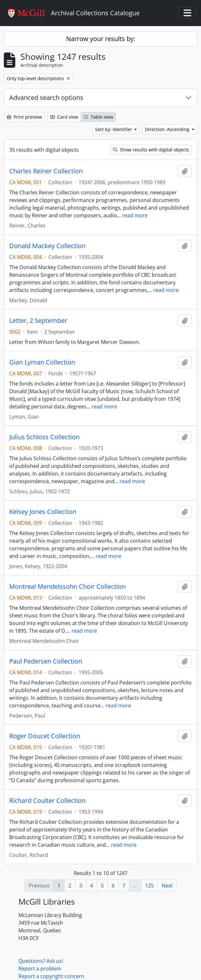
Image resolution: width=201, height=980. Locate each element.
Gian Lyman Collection (42, 362)
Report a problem (40, 969)
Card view (64, 117)
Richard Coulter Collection (47, 801)
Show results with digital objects (151, 150)
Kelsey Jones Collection (43, 512)
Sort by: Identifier (114, 129)
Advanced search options (46, 97)
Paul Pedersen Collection (46, 661)
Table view (98, 117)
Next (167, 886)
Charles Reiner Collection (46, 171)
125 (149, 886)
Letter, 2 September (38, 321)
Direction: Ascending (168, 129)
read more (135, 215)
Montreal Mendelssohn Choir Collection (67, 587)
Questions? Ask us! (41, 961)
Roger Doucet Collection (45, 736)
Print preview (24, 117)
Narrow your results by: (101, 39)
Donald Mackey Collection (47, 246)
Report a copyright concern (51, 976)
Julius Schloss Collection (44, 437)
